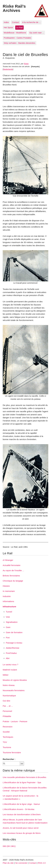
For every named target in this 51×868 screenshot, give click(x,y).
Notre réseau (9, 685)
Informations (8, 601)
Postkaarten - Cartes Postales (18, 38)
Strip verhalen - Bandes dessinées (20, 43)
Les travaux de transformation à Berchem (22, 814)
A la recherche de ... (31, 22)
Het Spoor (8, 27)
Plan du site (8, 863)
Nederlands (8, 69)
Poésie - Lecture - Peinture (15, 721)
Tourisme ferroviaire (12, 752)
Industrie (7, 596)
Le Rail (19, 27)
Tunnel (9, 612)
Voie (8, 617)
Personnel (7, 711)
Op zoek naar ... (37, 33)
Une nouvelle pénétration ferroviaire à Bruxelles (24, 777)
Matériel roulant (10, 670)
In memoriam (9, 591)
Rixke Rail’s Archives (14, 8)
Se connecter (21, 863)
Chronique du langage (13, 581)
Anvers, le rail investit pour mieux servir (21, 828)
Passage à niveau (14, 643)
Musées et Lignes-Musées (15, 680)
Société (6, 732)
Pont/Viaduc (11, 653)
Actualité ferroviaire (12, 565)
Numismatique (9, 696)
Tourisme (7, 747)
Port (8, 638)
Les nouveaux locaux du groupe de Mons (22, 833)
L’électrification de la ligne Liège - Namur (21, 804)
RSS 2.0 (42, 863)
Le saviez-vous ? (10, 665)
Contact (16, 22)
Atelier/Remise (13, 648)
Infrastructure (9, 607)
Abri (8, 658)
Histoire (6, 586)
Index (6, 22)
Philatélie (7, 716)
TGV (5, 742)
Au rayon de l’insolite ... (13, 570)
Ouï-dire (6, 701)
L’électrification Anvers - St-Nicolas (19, 809)
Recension (8, 727)
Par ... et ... (8, 706)
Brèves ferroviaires (11, 576)
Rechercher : (9, 759)
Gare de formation (14, 632)
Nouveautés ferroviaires (14, 690)
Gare (8, 627)
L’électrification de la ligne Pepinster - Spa (22, 782)
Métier (6, 675)
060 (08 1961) (9, 846)
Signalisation (12, 622)
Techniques (8, 737)
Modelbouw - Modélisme (15, 33)
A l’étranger (8, 560)
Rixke (26, 64)
